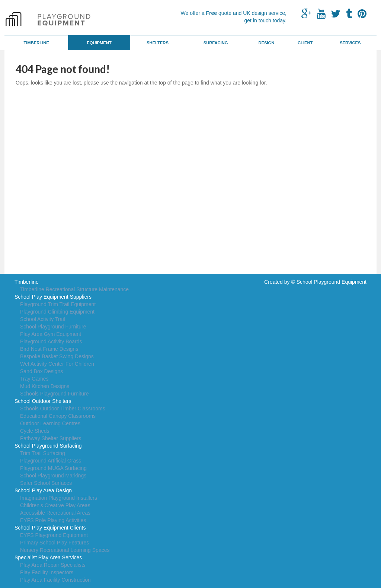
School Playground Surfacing (48, 446)
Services (350, 43)
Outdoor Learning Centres (50, 423)
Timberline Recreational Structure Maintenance (74, 289)
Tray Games (34, 379)
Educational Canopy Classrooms (58, 416)
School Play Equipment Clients (50, 528)
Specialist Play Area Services (48, 557)
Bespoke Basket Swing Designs (57, 356)
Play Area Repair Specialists (53, 565)
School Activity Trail (43, 319)
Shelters (158, 43)
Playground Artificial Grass (51, 461)
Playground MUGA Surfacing (53, 468)
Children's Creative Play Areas (55, 505)
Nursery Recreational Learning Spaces (65, 550)
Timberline (36, 43)
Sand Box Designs (41, 371)
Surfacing (216, 43)
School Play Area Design (43, 490)
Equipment (99, 43)
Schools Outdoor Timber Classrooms (63, 409)
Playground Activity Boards (51, 341)
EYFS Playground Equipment (54, 535)
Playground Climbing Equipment (57, 312)
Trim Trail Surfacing (43, 453)
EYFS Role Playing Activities (53, 520)
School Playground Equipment (332, 282)
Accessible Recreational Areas (55, 513)
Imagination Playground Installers (59, 498)
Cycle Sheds (35, 431)
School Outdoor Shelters (43, 401)
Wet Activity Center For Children (57, 364)
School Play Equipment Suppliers (53, 297)
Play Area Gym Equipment (51, 334)
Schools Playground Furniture (54, 394)
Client (305, 43)
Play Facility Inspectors (47, 572)
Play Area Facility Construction (55, 580)
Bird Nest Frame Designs (49, 349)
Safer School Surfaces (46, 483)
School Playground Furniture (53, 327)
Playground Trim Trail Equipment (58, 304)
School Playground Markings (53, 476)
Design (266, 43)
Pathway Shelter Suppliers (51, 438)
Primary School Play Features (55, 543)
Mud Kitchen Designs (45, 386)
